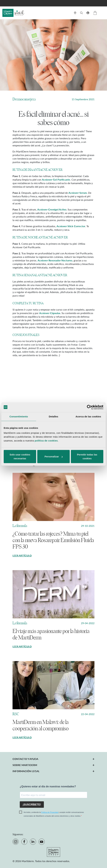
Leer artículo (22, 555)
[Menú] (103, 13)
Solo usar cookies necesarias (20, 456)
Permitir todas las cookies (87, 456)
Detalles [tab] (53, 416)
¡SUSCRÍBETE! (32, 805)
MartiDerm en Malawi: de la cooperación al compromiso (41, 725)
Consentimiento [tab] (19, 416)
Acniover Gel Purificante (56, 180)
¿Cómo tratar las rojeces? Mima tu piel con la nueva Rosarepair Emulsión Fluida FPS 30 (53, 540)
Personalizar (54, 456)
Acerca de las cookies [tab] (88, 416)
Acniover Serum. (78, 193)
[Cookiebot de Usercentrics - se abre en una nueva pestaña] (89, 407)
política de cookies (46, 441)
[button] (88, 13)
